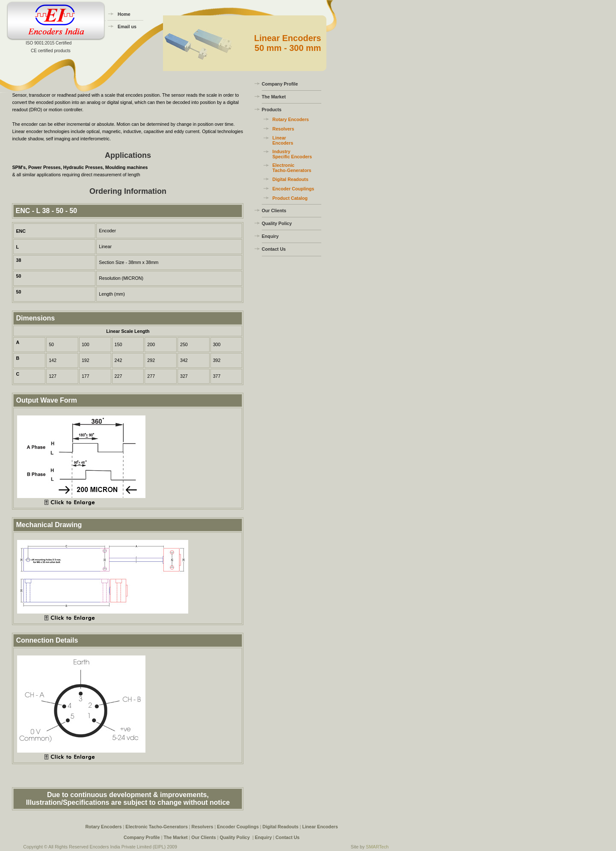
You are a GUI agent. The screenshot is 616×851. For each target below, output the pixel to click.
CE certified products (51, 51)
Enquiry (270, 236)
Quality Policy (277, 223)
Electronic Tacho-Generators (292, 168)
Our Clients (274, 211)
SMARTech (377, 847)
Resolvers (283, 129)
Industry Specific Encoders (292, 154)
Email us (127, 27)
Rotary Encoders (291, 119)
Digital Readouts (290, 179)
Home (124, 14)
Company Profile (280, 84)
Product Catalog (290, 198)
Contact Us (274, 249)
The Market (274, 97)
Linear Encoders (283, 140)
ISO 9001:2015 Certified (49, 43)
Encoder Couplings (293, 189)
